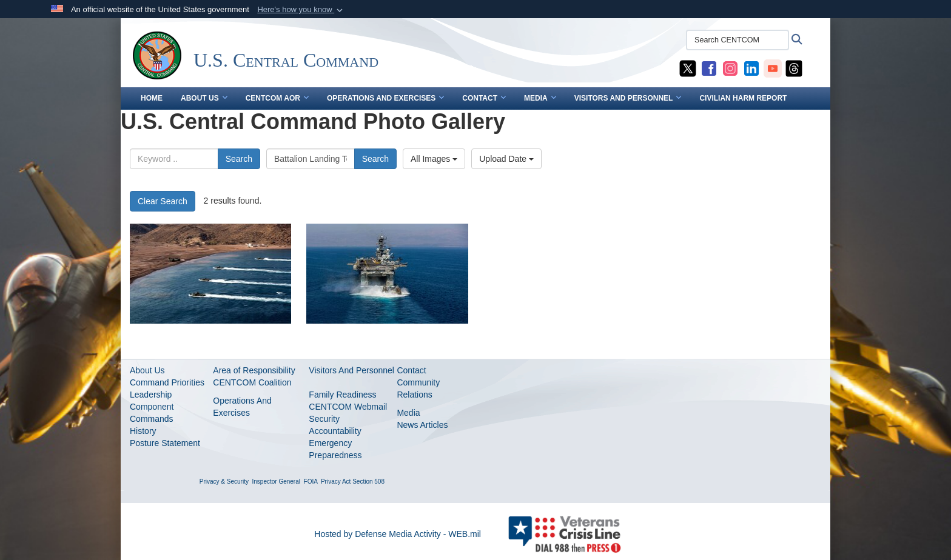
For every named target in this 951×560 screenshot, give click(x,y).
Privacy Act (336, 482)
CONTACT (484, 98)
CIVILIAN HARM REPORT (743, 98)
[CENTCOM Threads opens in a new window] (794, 68)
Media (408, 413)
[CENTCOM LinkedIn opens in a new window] (751, 68)
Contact (411, 370)
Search (239, 159)
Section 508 (368, 482)
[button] (301, 10)
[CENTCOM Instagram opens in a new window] (730, 68)
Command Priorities (167, 382)
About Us (147, 370)
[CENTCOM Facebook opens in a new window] (709, 68)
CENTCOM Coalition (252, 382)
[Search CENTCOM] (738, 40)
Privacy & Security (224, 482)
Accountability (335, 431)
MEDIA (540, 98)
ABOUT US (204, 98)
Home (152, 98)
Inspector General (277, 482)
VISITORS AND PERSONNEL (628, 98)
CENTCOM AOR (277, 98)
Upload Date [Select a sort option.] (506, 159)
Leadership (151, 395)
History (143, 431)
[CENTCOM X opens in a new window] (688, 68)
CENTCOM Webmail (348, 407)
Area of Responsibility (254, 370)
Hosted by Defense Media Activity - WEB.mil (398, 534)
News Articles (422, 425)
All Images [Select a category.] (434, 159)
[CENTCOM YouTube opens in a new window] (773, 68)
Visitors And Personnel (351, 370)
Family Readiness (342, 395)
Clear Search (163, 201)
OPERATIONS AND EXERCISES (385, 98)
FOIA (311, 482)
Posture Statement (165, 443)
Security (324, 419)
